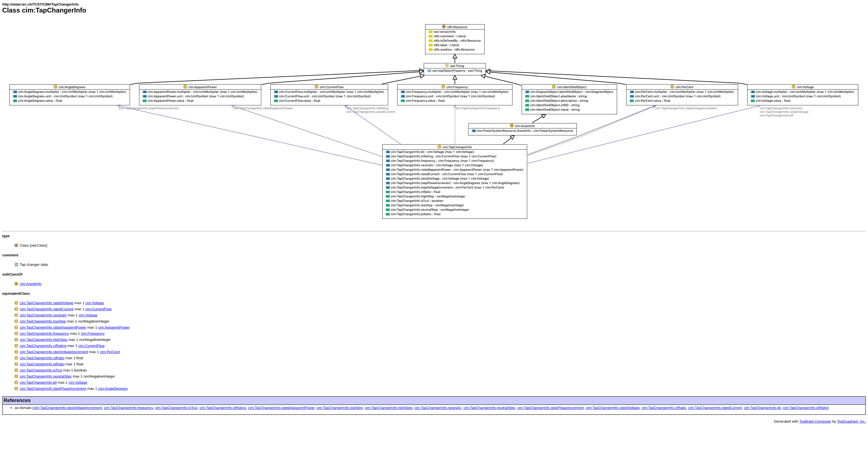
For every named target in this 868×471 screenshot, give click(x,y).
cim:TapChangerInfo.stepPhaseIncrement (53, 389)
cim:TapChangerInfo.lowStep (43, 321)
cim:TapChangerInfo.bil (38, 382)
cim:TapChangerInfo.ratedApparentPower (53, 327)
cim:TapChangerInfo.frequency (44, 334)
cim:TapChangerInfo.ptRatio (42, 364)
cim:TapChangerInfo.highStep (44, 340)
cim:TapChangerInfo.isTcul (41, 370)
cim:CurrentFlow (99, 309)
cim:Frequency (93, 334)
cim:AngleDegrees (113, 389)
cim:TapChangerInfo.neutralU (43, 315)
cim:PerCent (110, 352)
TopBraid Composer (815, 421)
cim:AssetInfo (31, 284)
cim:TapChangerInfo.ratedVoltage (47, 303)
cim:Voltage (95, 303)
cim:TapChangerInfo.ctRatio (42, 358)
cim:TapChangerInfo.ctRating (43, 346)
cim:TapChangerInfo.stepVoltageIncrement (54, 352)
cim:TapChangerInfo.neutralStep (46, 376)
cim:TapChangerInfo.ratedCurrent (47, 309)
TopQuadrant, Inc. (851, 421)
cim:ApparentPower (114, 327)
